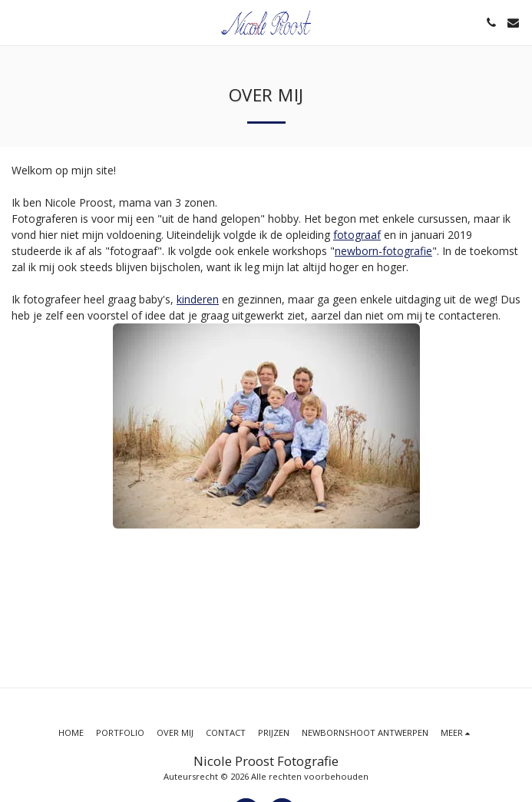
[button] (17, 22)
